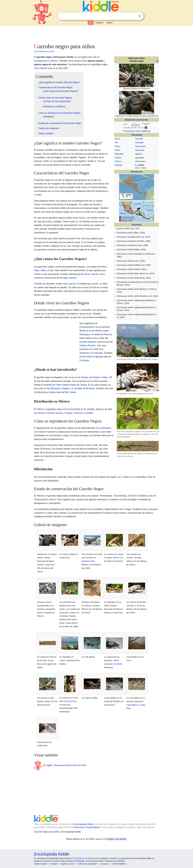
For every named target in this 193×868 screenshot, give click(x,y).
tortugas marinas (68, 278)
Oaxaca (59, 413)
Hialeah (65, 388)
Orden (117, 150)
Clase (117, 146)
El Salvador (97, 353)
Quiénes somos (68, 864)
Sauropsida (140, 146)
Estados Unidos (100, 377)
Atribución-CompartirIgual (87, 827)
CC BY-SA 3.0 (79, 858)
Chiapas (69, 413)
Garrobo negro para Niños (47, 832)
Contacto (104, 864)
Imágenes (100, 23)
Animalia (139, 139)
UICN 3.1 (146, 131)
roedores (38, 278)
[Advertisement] (96, 34)
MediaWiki (120, 861)
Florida (85, 377)
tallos (43, 270)
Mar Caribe (71, 392)
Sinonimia (137, 225)
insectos (72, 284)
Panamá (108, 334)
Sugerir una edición (117, 839)
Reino (117, 139)
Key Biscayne (53, 388)
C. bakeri (125, 477)
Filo (116, 142)
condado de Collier (52, 385)
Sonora (42, 413)
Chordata (139, 142)
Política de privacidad (87, 864)
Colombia (84, 360)
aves (102, 274)
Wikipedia (80, 861)
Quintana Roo (88, 561)
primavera (106, 428)
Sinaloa (50, 413)
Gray (138, 168)
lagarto (84, 57)
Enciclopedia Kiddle (83, 824)
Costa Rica (98, 349)
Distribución (137, 172)
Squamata (140, 150)
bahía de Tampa (79, 385)
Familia (118, 158)
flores (104, 267)
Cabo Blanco (132, 705)
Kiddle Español (41, 864)
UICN (133, 496)
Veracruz (78, 413)
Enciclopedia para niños (44, 51)
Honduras (84, 353)
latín (71, 161)
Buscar (140, 16)
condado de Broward (84, 388)
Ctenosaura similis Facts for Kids (70, 765)
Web (91, 23)
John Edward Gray (43, 68)
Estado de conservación (137, 120)
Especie (118, 165)
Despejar (134, 16)
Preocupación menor (132, 131)
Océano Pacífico (88, 346)
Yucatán (89, 413)
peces (87, 274)
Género (118, 161)
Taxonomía (137, 135)
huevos (95, 274)
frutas (51, 270)
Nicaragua (85, 334)
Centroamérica (41, 61)
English (110, 23)
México (55, 61)
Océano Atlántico (88, 342)
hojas (37, 270)
